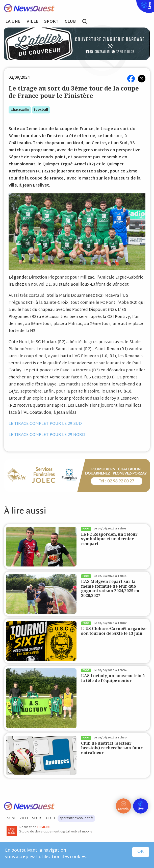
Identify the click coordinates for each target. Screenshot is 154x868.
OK (141, 852)
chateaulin (20, 110)
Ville (32, 22)
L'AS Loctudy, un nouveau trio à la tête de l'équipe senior (113, 678)
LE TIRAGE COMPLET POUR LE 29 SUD (45, 424)
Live (135, 3)
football (41, 110)
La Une (13, 22)
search (87, 22)
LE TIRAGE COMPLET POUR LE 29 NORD (47, 435)
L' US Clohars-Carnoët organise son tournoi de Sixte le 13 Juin (114, 631)
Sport (51, 22)
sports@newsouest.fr (76, 818)
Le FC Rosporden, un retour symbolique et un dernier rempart (109, 539)
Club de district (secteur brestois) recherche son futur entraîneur (112, 748)
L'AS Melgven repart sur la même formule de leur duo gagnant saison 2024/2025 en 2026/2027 (110, 588)
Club (70, 22)
